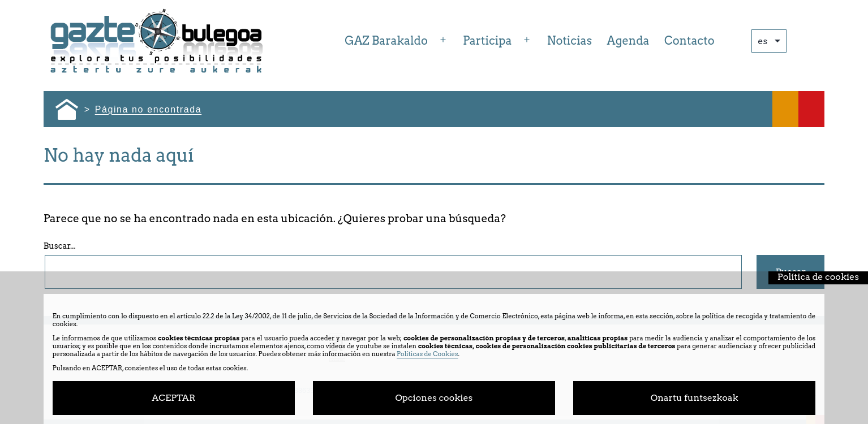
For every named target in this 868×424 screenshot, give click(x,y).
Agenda (628, 41)
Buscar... (60, 246)
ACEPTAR (173, 398)
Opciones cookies (434, 398)
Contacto (689, 41)
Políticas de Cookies (427, 354)
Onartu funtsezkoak (695, 398)
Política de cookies (818, 277)
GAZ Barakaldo (386, 41)
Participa (487, 41)
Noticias (570, 41)
